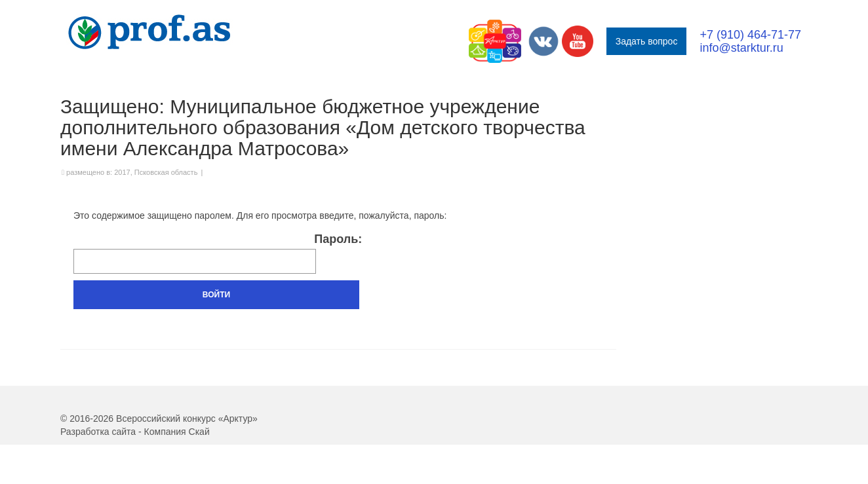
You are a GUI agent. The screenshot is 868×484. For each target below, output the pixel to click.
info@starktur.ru (741, 48)
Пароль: (218, 253)
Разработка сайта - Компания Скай (135, 432)
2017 (122, 172)
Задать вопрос (647, 41)
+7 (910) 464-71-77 (750, 35)
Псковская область (166, 172)
